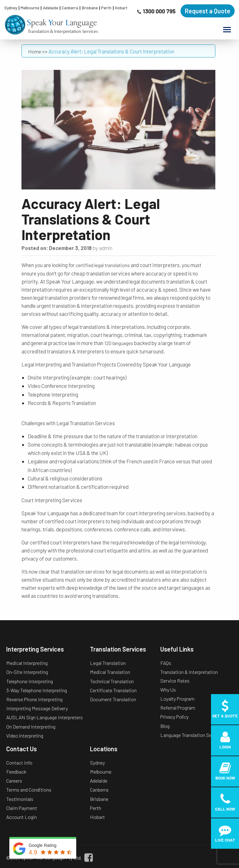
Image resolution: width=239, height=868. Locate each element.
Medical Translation (110, 672)
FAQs (166, 663)
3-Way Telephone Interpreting (37, 690)
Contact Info (19, 763)
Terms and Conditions (29, 790)
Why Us (168, 690)
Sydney (11, 8)
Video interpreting (25, 736)
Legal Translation (108, 663)
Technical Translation (112, 681)
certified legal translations (103, 265)
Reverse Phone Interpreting (34, 699)
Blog (165, 726)
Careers (14, 781)
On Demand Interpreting (31, 727)
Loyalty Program (177, 699)
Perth (106, 8)
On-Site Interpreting (27, 672)
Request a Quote (208, 11)
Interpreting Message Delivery (37, 708)
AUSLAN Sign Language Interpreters (45, 717)
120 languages (119, 343)
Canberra (70, 8)
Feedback (16, 772)
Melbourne (30, 8)
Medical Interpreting (27, 663)
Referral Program (178, 708)
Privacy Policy (174, 717)
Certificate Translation (113, 690)
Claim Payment (22, 808)
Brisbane (90, 8)
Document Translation (113, 699)
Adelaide (51, 8)
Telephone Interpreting (30, 681)
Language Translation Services (192, 735)
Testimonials (20, 799)
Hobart (121, 8)
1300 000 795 (159, 11)
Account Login (21, 817)
